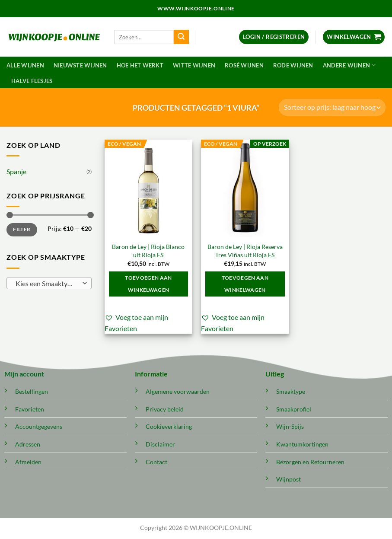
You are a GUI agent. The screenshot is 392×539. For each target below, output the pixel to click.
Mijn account (24, 374)
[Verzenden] (181, 37)
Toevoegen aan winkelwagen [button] (148, 284)
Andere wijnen (349, 65)
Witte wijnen (194, 65)
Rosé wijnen (244, 65)
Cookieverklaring (169, 426)
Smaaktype (291, 391)
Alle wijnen (25, 65)
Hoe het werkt (140, 65)
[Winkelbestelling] (332, 107)
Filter (22, 229)
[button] (274, 37)
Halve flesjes (32, 81)
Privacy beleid (165, 409)
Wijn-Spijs (290, 426)
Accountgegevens (39, 426)
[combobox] (49, 283)
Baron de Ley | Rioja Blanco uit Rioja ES (148, 251)
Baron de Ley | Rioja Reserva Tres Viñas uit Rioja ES (245, 251)
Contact (156, 462)
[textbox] (47, 284)
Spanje (16, 171)
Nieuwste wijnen (80, 65)
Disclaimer (160, 444)
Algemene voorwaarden (178, 391)
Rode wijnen (293, 65)
